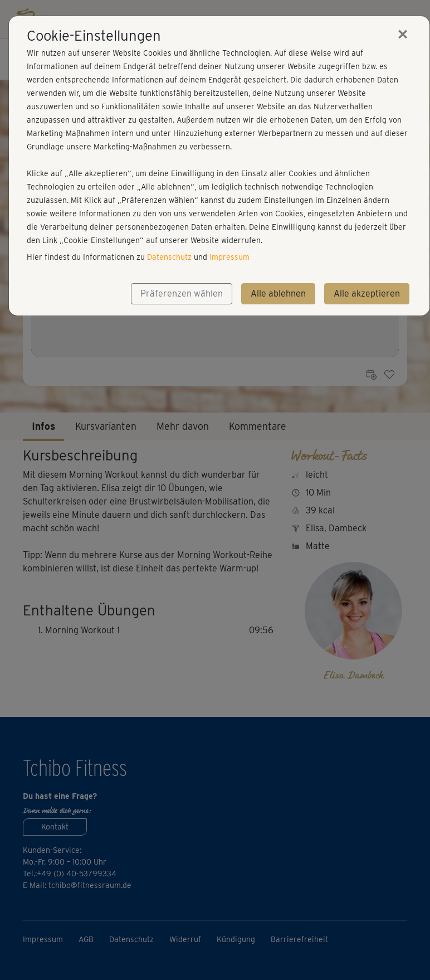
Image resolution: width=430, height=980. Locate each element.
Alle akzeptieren (367, 293)
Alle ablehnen (278, 293)
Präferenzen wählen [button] (182, 293)
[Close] (403, 34)
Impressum (229, 257)
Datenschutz (169, 257)
